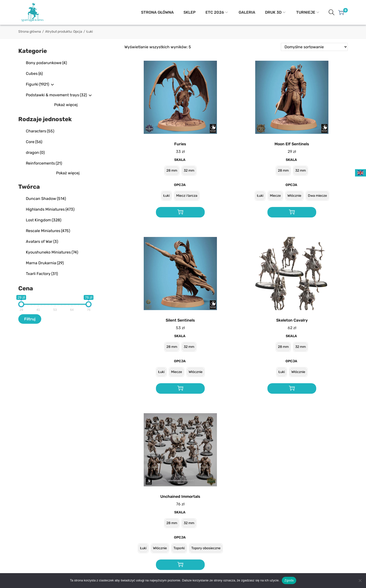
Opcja (180, 185)
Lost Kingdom (44, 220)
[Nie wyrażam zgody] (360, 580)
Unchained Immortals (180, 496)
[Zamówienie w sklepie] (314, 47)
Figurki (37, 84)
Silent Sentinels (180, 320)
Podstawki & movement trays (56, 95)
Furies (180, 144)
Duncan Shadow (46, 199)
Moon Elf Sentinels (292, 144)
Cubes (34, 73)
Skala (180, 160)
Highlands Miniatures (50, 209)
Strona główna (30, 32)
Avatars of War (42, 241)
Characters (40, 131)
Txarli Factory (42, 274)
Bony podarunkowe (46, 63)
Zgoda (289, 580)
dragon (35, 152)
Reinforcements (44, 163)
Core (34, 142)
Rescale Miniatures (48, 231)
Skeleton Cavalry (292, 320)
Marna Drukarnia (45, 263)
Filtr (28, 319)
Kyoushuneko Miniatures (52, 252)
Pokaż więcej (66, 105)
